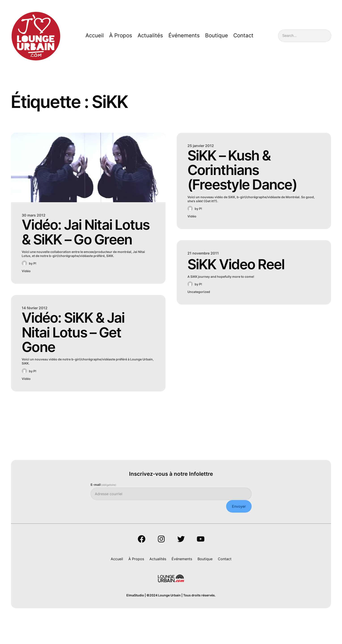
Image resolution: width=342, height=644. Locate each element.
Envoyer (239, 530)
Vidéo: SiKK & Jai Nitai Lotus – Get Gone (80, 354)
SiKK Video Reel (242, 268)
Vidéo (26, 290)
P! (35, 283)
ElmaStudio (135, 620)
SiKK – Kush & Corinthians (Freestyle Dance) (249, 173)
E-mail (103, 509)
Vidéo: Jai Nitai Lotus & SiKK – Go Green (82, 242)
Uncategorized (199, 297)
